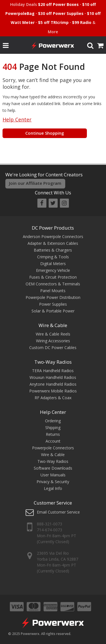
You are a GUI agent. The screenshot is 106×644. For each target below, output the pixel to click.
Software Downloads (53, 468)
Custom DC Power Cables (53, 347)
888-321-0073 (49, 524)
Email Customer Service (58, 512)
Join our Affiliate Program (35, 183)
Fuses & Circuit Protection (53, 277)
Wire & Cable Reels (53, 334)
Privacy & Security (53, 482)
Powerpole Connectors (53, 448)
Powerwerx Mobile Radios (53, 391)
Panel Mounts (53, 291)
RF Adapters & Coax (53, 398)
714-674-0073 (49, 530)
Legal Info (53, 488)
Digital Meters (53, 264)
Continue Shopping (45, 133)
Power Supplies (53, 304)
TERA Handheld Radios (53, 371)
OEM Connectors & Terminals (53, 284)
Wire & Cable (53, 325)
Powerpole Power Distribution (53, 297)
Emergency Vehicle (53, 270)
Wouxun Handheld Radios (53, 377)
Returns (53, 434)
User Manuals (53, 475)
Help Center (17, 119)
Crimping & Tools (53, 257)
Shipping (53, 428)
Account (53, 441)
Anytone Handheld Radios (53, 384)
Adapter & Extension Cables (53, 243)
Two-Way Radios (53, 362)
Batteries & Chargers (53, 250)
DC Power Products (53, 228)
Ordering (53, 421)
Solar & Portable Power (53, 311)
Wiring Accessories (53, 341)
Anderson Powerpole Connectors (53, 236)
